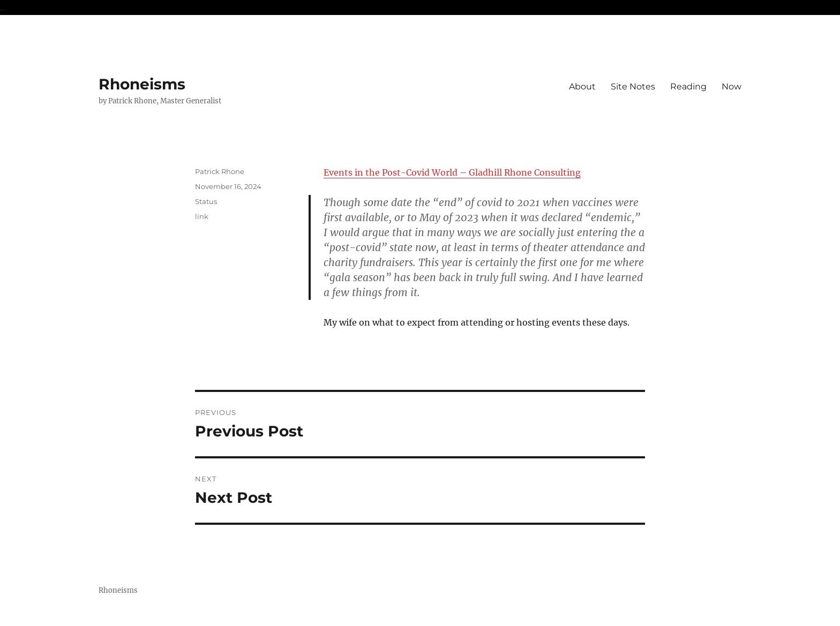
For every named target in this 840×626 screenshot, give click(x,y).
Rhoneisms (142, 84)
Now (732, 86)
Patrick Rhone (220, 171)
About (582, 86)
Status (206, 201)
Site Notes (633, 86)
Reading (688, 86)
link (202, 216)
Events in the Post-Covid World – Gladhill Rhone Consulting (452, 172)
